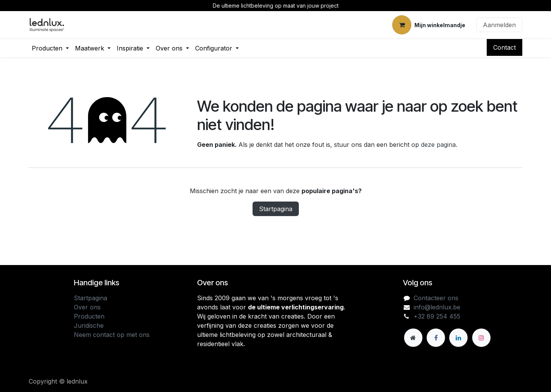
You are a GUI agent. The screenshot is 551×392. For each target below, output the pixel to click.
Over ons (87, 307)
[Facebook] (436, 338)
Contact (505, 47)
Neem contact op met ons (112, 335)
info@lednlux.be (437, 307)
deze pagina (438, 145)
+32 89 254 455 (437, 316)
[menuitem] (50, 48)
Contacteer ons (436, 298)
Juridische (89, 325)
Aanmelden (499, 25)
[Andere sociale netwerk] (413, 338)
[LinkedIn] (458, 338)
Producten (89, 316)
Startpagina (276, 209)
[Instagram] (481, 338)
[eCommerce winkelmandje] (429, 25)
